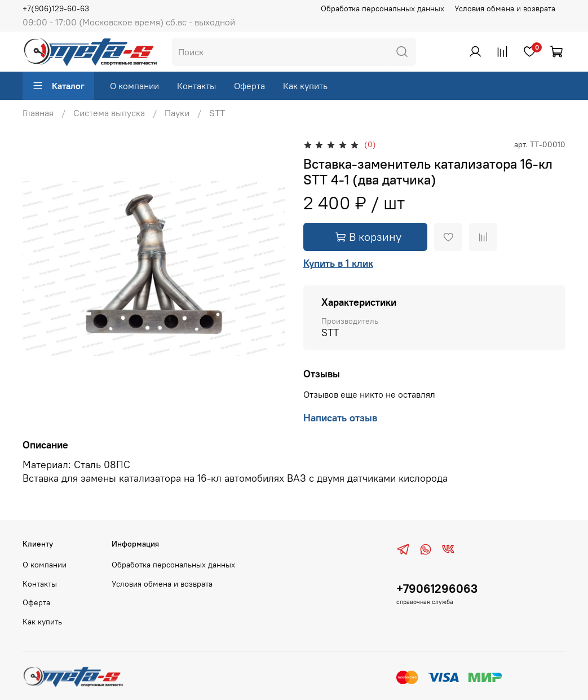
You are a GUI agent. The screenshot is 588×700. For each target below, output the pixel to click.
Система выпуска (109, 113)
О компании (134, 86)
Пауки (177, 113)
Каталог (58, 86)
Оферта (249, 86)
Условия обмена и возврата (505, 8)
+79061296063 (437, 589)
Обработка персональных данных (383, 8)
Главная (38, 113)
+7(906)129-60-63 (56, 8)
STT (217, 113)
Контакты (196, 86)
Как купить (305, 86)
